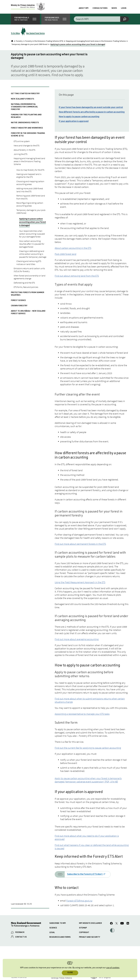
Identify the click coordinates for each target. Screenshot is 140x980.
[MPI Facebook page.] (111, 924)
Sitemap (83, 928)
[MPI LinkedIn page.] (128, 924)
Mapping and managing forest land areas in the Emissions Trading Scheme (96, 41)
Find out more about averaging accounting (77, 639)
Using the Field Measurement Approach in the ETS (80, 582)
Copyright (84, 933)
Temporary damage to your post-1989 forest (30, 44)
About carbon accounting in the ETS (73, 248)
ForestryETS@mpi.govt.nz (79, 901)
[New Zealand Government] (26, 925)
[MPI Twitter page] (117, 924)
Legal (52, 933)
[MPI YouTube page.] (122, 924)
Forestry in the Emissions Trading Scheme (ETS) (44, 41)
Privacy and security (90, 937)
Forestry (19, 41)
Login (124, 8)
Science (53, 928)
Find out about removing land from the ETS (77, 276)
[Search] (125, 19)
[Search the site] (101, 19)
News (114, 8)
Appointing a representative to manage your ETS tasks (82, 714)
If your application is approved (74, 122)
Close (70, 973)
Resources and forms (60, 937)
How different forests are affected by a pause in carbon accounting (92, 112)
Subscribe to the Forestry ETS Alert (85, 874)
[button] (25, 19)
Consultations (100, 8)
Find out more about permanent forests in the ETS (80, 544)
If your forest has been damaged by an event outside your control (91, 108)
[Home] (12, 41)
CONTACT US (21, 937)
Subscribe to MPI (58, 923)
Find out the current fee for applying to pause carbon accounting (88, 748)
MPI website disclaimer (90, 923)
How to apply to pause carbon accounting (79, 117)
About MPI (84, 8)
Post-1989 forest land (65, 254)
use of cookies (113, 968)
